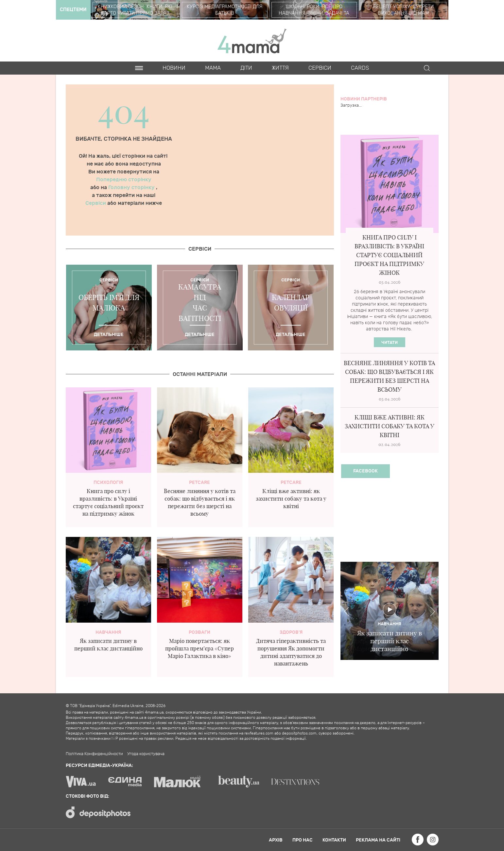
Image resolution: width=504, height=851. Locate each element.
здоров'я (291, 632)
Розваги (200, 632)
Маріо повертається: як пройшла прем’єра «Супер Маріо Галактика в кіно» (200, 648)
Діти (246, 68)
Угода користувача (146, 754)
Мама (213, 68)
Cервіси (320, 68)
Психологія (108, 482)
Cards (360, 68)
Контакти (334, 840)
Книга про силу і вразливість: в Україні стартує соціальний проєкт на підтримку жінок (389, 255)
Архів (276, 840)
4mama (252, 41)
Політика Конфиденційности (94, 754)
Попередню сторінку (124, 180)
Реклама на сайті (378, 840)
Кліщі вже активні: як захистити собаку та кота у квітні (291, 498)
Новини (174, 68)
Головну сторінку (132, 187)
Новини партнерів (364, 99)
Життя (280, 68)
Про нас (303, 840)
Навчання (108, 632)
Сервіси (96, 203)
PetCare (200, 482)
